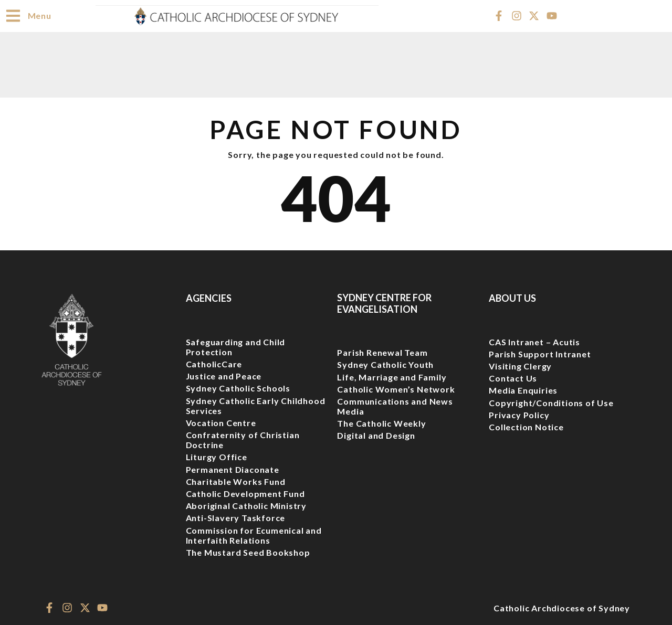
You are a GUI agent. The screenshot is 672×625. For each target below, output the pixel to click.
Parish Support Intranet (540, 353)
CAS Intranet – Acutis (534, 341)
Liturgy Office (217, 456)
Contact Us (513, 378)
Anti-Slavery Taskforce (236, 517)
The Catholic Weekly (381, 423)
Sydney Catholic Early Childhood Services (256, 405)
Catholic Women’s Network (396, 389)
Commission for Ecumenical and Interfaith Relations (254, 535)
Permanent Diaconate (233, 469)
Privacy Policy (519, 414)
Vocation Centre (221, 422)
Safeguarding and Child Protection (236, 346)
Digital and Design (376, 435)
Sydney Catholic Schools (238, 388)
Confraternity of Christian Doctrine (243, 439)
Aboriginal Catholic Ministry (246, 505)
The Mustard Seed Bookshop (248, 552)
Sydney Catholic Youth (385, 364)
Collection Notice (526, 426)
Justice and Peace (224, 375)
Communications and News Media (395, 406)
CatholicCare (214, 363)
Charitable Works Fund (236, 481)
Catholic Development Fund (245, 493)
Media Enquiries (523, 390)
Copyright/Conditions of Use (551, 402)
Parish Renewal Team (382, 352)
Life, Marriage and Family (392, 377)
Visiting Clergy (520, 366)
